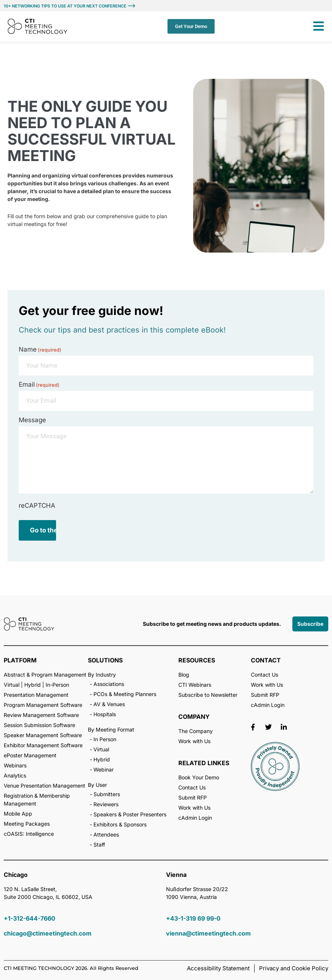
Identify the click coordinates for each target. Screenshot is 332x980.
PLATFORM (20, 660)
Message (32, 420)
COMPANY (194, 717)
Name (40, 350)
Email (39, 385)
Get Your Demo (191, 26)
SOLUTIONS (105, 660)
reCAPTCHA (37, 506)
